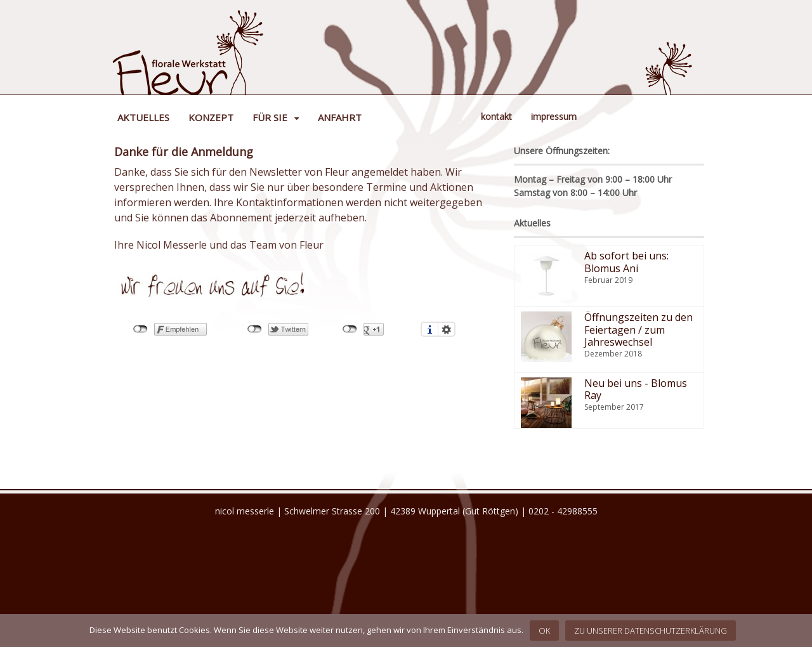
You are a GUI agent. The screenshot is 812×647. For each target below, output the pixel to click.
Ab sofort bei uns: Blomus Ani (626, 262)
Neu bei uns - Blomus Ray (636, 389)
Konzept (211, 117)
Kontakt (496, 116)
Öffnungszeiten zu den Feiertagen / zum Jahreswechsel (638, 329)
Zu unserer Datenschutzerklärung (651, 631)
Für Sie (270, 117)
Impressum (554, 116)
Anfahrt (340, 117)
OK (544, 631)
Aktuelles (143, 117)
